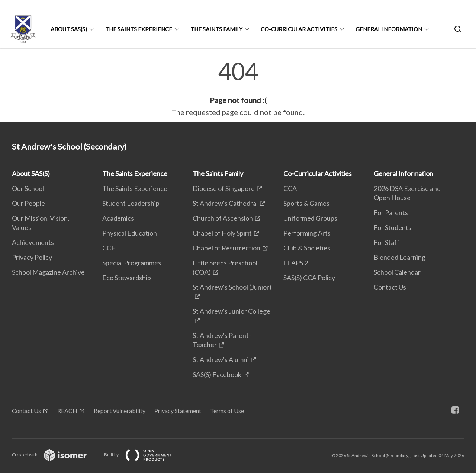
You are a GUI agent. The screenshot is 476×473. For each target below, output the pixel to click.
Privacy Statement (178, 411)
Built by (144, 455)
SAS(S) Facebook (217, 374)
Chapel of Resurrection (226, 248)
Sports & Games (306, 203)
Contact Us (390, 287)
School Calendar (397, 272)
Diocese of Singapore (224, 188)
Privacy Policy (32, 257)
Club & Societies (307, 248)
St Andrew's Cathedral (225, 203)
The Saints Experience (139, 29)
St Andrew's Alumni (221, 359)
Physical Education (130, 233)
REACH (67, 411)
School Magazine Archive (48, 272)
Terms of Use (227, 411)
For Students (393, 227)
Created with (55, 455)
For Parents (391, 212)
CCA (290, 188)
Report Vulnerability (120, 411)
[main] (238, 89)
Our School (28, 188)
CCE (109, 248)
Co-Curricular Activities (299, 29)
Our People (28, 203)
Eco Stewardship (127, 278)
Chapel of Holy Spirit (222, 233)
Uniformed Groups (310, 218)
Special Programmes (132, 263)
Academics (118, 218)
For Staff (387, 242)
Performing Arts (307, 233)
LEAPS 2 (296, 263)
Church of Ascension (223, 218)
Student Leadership (131, 203)
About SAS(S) (69, 29)
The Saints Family (216, 29)
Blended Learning (400, 257)
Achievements (33, 242)
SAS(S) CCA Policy (309, 278)
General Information (389, 29)
